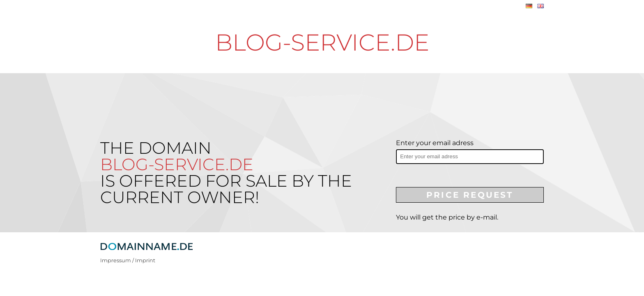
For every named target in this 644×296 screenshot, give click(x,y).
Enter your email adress (435, 143)
